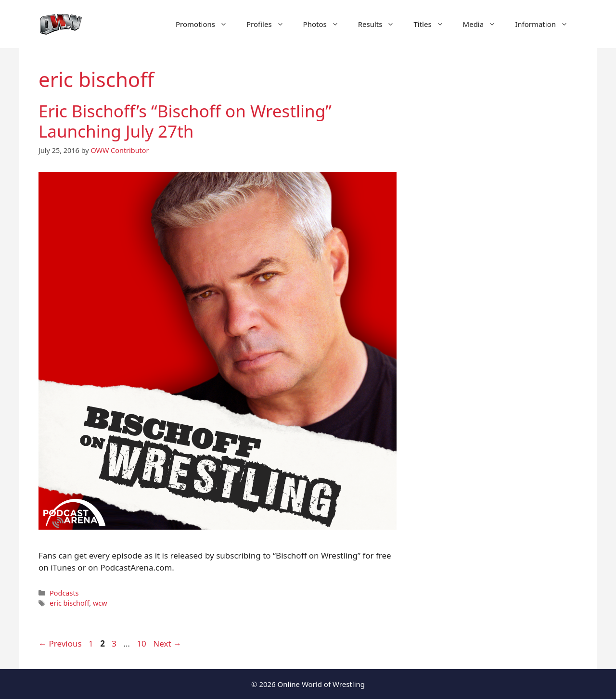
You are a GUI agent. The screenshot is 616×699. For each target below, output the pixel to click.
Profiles (270, 24)
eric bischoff (69, 603)
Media (484, 24)
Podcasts (64, 593)
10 (142, 643)
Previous (60, 643)
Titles (433, 24)
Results (381, 24)
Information (546, 24)
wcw (100, 603)
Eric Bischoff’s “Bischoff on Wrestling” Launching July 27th (185, 121)
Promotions (206, 24)
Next (167, 643)
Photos (326, 24)
